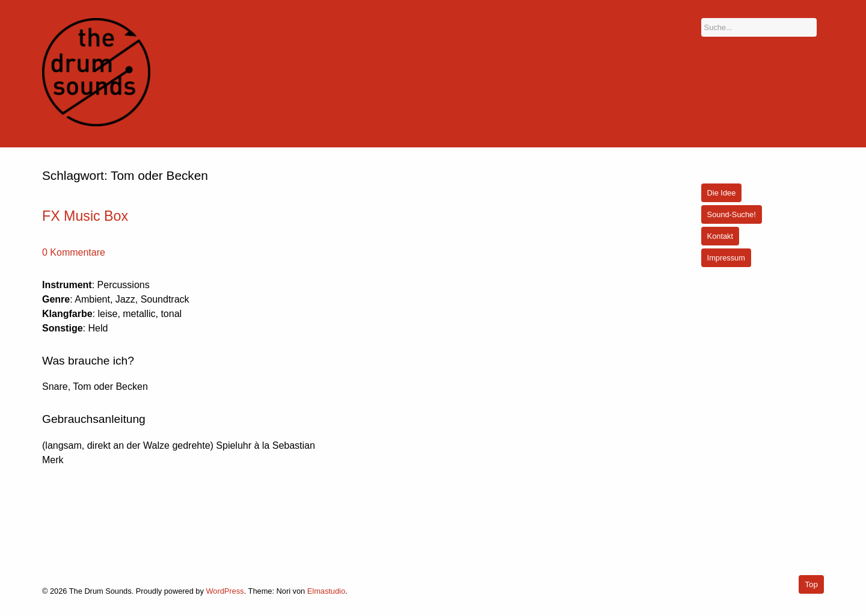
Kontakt (720, 236)
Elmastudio (326, 591)
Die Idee (722, 193)
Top (811, 584)
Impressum (726, 258)
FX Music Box (85, 216)
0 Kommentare (74, 252)
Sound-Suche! (732, 214)
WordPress (225, 591)
